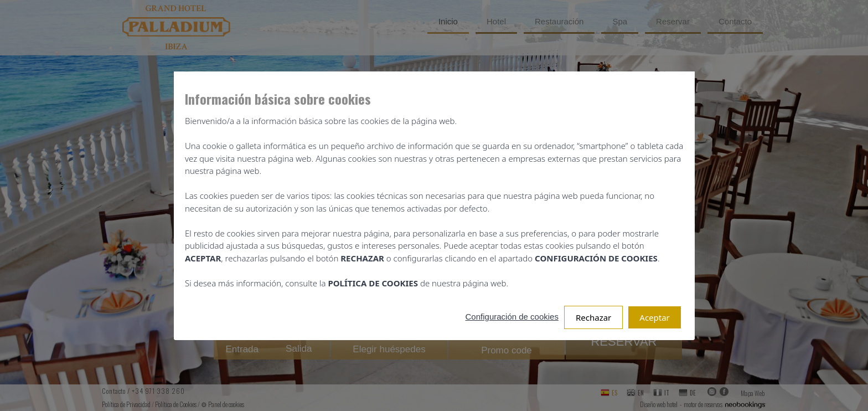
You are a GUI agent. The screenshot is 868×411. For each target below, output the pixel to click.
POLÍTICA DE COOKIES (372, 283)
